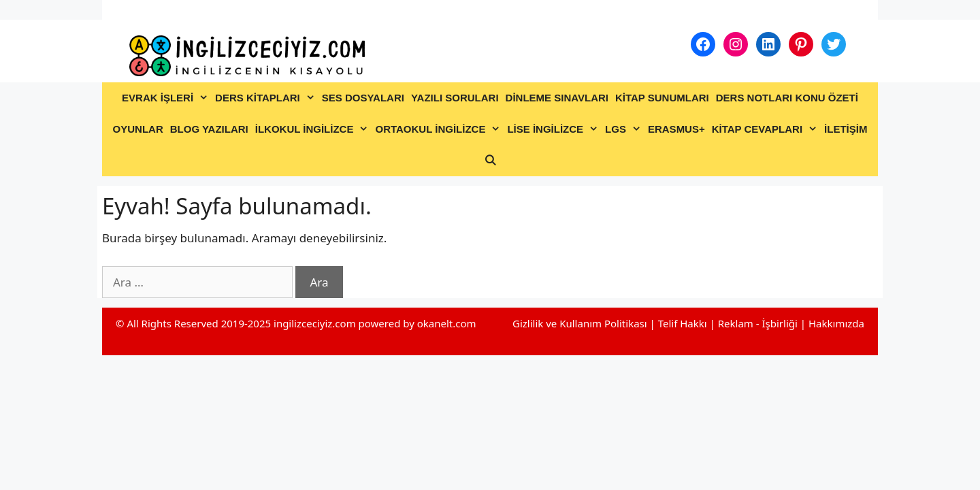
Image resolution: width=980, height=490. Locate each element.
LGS (625, 129)
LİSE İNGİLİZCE (554, 129)
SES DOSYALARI (363, 98)
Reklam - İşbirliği (759, 323)
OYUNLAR (138, 129)
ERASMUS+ (676, 129)
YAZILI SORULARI (455, 98)
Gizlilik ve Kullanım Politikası (580, 323)
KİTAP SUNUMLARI (662, 98)
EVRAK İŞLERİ (167, 98)
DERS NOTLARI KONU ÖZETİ (787, 98)
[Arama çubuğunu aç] (490, 161)
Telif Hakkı (683, 323)
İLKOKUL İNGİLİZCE (314, 129)
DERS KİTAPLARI (267, 98)
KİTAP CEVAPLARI (766, 129)
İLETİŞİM (846, 129)
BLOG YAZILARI (209, 129)
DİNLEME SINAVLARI (557, 98)
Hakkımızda (836, 323)
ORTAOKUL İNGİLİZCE (439, 129)
